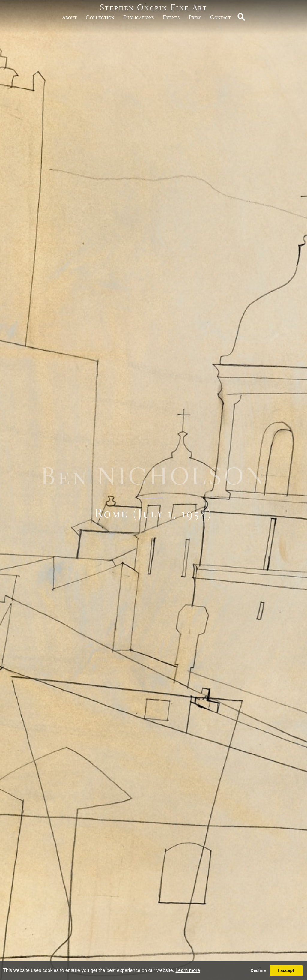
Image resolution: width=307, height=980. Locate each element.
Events (171, 17)
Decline (258, 970)
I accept (286, 970)
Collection (100, 17)
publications (139, 17)
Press (195, 17)
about (69, 17)
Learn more (188, 970)
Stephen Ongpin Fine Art (154, 7)
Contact (221, 17)
